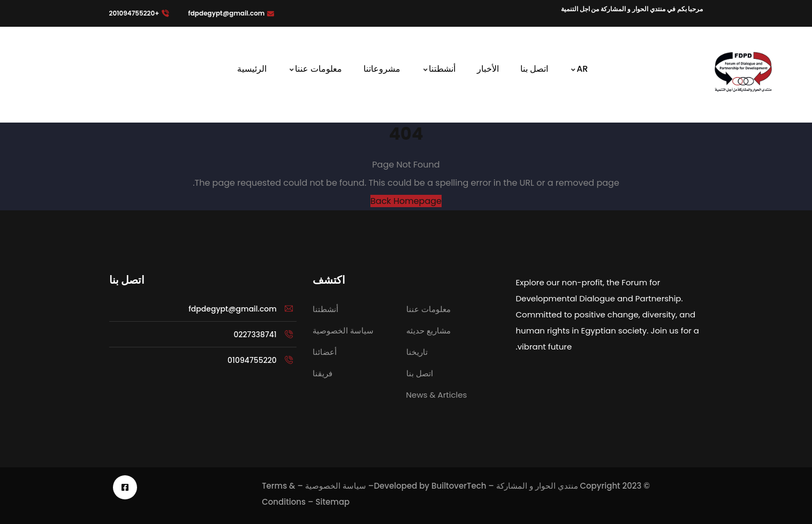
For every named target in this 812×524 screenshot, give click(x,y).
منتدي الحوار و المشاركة (537, 486)
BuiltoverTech (459, 486)
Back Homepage (406, 201)
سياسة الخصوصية (336, 486)
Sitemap (332, 502)
